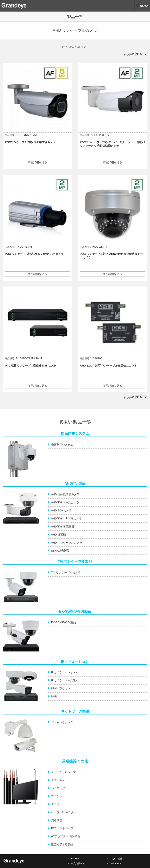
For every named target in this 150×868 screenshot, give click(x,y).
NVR (54, 696)
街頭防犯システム (62, 445)
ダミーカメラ (59, 780)
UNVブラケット (61, 688)
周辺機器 (57, 820)
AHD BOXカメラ (61, 510)
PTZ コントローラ (62, 828)
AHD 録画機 (58, 535)
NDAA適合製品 (60, 551)
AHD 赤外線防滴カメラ (65, 494)
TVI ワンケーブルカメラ (66, 572)
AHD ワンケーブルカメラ (67, 543)
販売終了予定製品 (62, 844)
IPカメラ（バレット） (65, 672)
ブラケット (58, 796)
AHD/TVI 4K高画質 (63, 527)
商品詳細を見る (37, 162)
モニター (57, 804)
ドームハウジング (62, 722)
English (75, 859)
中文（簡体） (78, 864)
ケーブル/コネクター (64, 812)
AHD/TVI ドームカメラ (65, 502)
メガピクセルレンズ (63, 772)
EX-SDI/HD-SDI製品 (64, 622)
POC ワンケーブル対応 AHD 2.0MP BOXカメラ (34, 254)
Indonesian (116, 864)
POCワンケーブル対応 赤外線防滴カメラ (30, 142)
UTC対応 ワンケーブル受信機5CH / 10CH (30, 366)
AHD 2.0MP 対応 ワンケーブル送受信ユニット (108, 366)
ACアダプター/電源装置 (66, 836)
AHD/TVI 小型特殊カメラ (67, 518)
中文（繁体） (118, 859)
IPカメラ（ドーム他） (65, 680)
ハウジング (58, 788)
